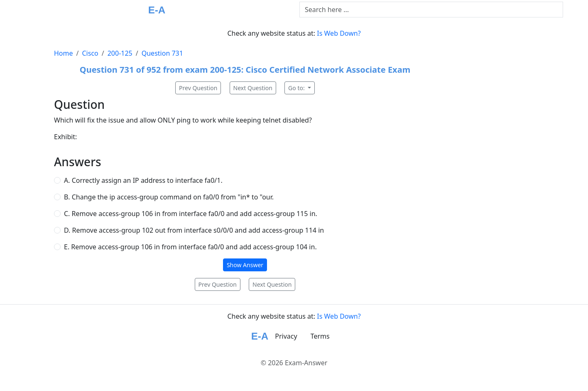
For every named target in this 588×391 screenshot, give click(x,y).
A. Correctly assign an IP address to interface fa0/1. (143, 180)
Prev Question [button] (198, 88)
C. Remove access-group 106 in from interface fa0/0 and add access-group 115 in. (191, 214)
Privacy (286, 336)
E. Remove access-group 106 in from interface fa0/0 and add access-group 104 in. (190, 247)
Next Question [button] (253, 88)
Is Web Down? (339, 33)
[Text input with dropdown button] (431, 10)
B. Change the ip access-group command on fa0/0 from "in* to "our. (169, 197)
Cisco (90, 53)
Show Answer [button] (245, 265)
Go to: (297, 88)
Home (64, 53)
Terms (320, 336)
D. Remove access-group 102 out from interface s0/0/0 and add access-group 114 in (194, 230)
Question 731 (162, 53)
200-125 (120, 53)
